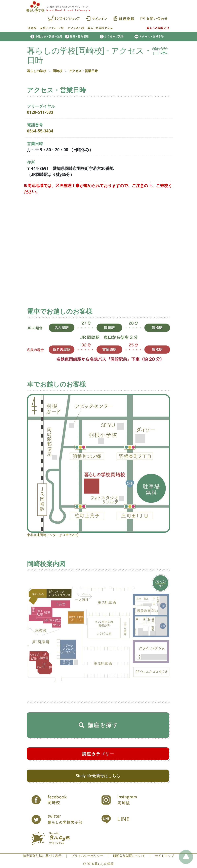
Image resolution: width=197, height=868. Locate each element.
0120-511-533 (40, 112)
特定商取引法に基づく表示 (42, 856)
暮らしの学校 (37, 71)
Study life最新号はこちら (98, 776)
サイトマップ (164, 856)
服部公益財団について (129, 856)
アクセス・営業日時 (83, 71)
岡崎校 (57, 71)
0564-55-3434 (40, 131)
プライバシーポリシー (87, 856)
